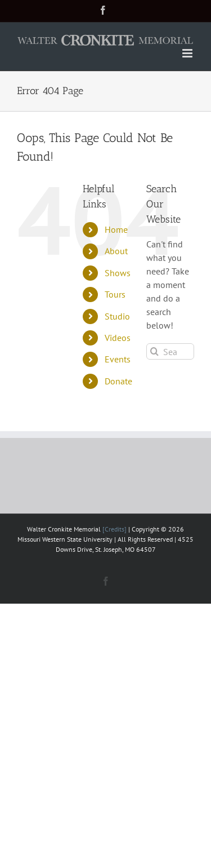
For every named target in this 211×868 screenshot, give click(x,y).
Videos (118, 338)
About (116, 251)
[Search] (154, 351)
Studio (117, 316)
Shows (118, 273)
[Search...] (170, 351)
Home (116, 229)
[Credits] (115, 529)
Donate (118, 381)
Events (118, 359)
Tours (115, 294)
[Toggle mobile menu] (188, 53)
